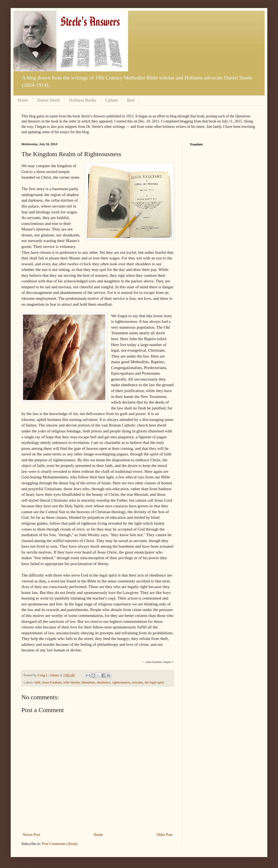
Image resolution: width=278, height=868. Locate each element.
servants (138, 682)
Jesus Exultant (52, 682)
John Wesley (72, 682)
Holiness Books (83, 100)
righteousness (121, 682)
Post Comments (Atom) (60, 844)
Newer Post (31, 835)
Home (23, 100)
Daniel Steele (49, 100)
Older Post (165, 835)
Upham (112, 100)
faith (37, 682)
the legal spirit (155, 682)
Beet (131, 100)
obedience (104, 682)
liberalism (88, 682)
